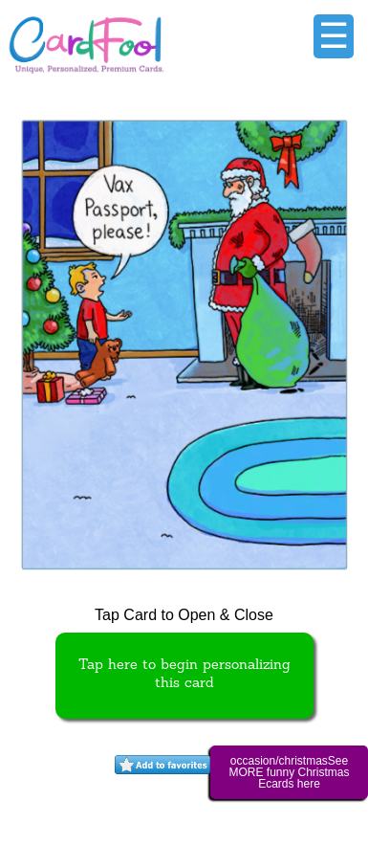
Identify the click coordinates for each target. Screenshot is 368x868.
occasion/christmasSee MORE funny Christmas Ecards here (289, 772)
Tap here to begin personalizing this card (184, 675)
